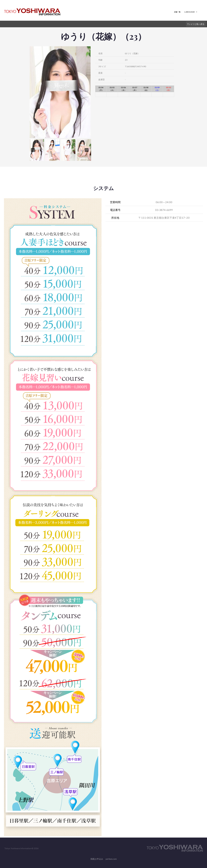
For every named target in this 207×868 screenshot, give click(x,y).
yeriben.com (111, 859)
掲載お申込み (97, 859)
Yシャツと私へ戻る (195, 24)
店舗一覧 (177, 12)
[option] (60, 92)
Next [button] (87, 150)
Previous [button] (33, 150)
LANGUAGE (189, 12)
